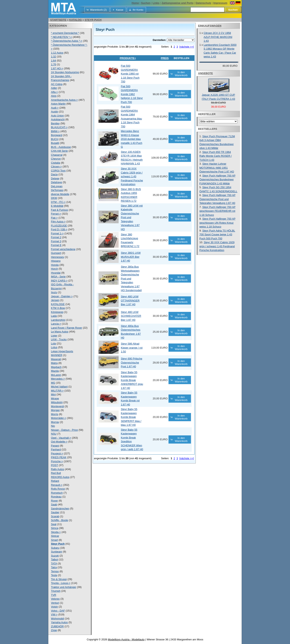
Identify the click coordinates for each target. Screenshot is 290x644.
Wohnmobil (57, 619)
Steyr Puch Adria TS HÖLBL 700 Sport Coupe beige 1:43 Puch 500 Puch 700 (217, 235)
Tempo (55, 571)
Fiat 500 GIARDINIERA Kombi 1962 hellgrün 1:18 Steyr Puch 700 (132, 94)
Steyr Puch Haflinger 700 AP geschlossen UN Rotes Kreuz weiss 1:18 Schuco (217, 223)
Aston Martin (58, 104)
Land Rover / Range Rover (67, 328)
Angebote (206, 73)
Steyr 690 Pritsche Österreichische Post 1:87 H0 (132, 363)
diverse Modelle (60, 194)
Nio (53, 426)
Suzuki (55, 556)
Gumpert (56, 253)
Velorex (55, 599)
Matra (54, 363)
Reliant (55, 481)
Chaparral (57, 155)
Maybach (56, 367)
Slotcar (55, 536)
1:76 (53, 64)
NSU (54, 434)
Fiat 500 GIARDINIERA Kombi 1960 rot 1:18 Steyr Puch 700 (130, 74)
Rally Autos (57, 469)
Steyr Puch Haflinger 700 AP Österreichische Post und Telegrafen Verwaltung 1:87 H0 (217, 199)
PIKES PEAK (59, 457)
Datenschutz (203, 3)
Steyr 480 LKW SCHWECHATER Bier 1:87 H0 (131, 316)
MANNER (57, 355)
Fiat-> (54, 218)
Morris (55, 414)
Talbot (54, 559)
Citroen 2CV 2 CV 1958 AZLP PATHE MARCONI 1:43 (218, 37)
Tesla (54, 575)
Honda (55, 265)
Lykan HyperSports (62, 351)
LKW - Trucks (59, 339)
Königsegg (57, 312)
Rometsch (57, 493)
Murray (55, 422)
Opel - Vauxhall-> (61, 438)
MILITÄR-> (57, 391)
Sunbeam (57, 552)
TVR (54, 595)
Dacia (54, 174)
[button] (97, 10)
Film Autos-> (58, 222)
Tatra (54, 567)
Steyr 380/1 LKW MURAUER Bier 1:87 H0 (131, 257)
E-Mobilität (57, 206)
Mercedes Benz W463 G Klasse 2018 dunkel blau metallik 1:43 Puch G (132, 139)
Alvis (54, 96)
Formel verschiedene (63, 249)
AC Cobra (57, 84)
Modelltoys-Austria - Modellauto (126, 639)
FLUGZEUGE (59, 226)
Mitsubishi (57, 402)
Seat (54, 524)
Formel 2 (56, 237)
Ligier (54, 336)
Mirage (55, 398)
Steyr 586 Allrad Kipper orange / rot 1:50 (132, 348)
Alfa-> (54, 92)
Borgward (57, 135)
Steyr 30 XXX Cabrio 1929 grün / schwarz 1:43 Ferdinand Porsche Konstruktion (132, 176)
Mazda (55, 371)
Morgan (55, 410)
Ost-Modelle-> (59, 442)
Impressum (220, 3)
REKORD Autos (60, 477)
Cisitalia (56, 163)
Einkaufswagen (210, 26)
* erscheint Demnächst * (65, 33)
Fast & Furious (60, 210)
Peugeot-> (57, 453)
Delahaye (56, 182)
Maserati (56, 359)
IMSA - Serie (58, 277)
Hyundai (56, 273)
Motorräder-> (59, 418)
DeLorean (57, 186)
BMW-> (55, 131)
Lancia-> (56, 324)
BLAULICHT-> (59, 127)
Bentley (55, 123)
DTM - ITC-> (58, 202)
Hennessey (57, 257)
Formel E (56, 245)
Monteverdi (57, 406)
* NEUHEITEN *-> (61, 37)
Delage (55, 178)
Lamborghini (58, 320)
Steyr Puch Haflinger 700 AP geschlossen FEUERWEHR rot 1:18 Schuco (217, 211)
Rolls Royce (58, 489)
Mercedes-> (58, 379)
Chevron (56, 159)
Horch (54, 269)
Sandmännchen (60, 508)
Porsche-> (57, 461)
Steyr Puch (93, 20)
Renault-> (57, 485)
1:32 (53, 57)
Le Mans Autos (60, 332)
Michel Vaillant (59, 387)
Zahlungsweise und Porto (177, 3)
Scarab (55, 516)
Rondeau (56, 497)
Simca (55, 528)
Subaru (55, 548)
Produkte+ (128, 58)
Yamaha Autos (59, 622)
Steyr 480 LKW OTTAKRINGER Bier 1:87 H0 (130, 300)
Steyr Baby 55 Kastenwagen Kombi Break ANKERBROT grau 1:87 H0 (132, 380)
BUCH (55, 139)
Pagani (55, 446)
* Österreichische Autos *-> (67, 41)
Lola (53, 343)
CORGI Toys (58, 171)
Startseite (58, 20)
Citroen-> (56, 167)
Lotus (54, 347)
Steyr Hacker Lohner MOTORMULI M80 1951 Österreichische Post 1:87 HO (217, 168)
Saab (54, 504)
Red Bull (56, 473)
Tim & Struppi (59, 579)
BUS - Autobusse (61, 147)
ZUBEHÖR (57, 626)
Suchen (146, 3)
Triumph (56, 591)
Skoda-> (56, 532)
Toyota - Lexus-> (61, 583)
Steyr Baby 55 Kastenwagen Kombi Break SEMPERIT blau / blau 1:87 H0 (131, 417)
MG (53, 383)
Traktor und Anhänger (64, 587)
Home (135, 3)
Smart (54, 540)
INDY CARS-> (59, 281)
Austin (55, 112)
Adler (54, 88)
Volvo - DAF (58, 611)
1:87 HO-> (57, 68)
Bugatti (55, 143)
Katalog (76, 20)
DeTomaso (57, 190)
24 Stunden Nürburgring (65, 72)
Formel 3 (56, 241)
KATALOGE (58, 304)
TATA (54, 563)
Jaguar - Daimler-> (62, 296)
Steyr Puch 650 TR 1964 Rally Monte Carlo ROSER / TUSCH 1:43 (215, 156)
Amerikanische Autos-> (64, 100)
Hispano (56, 261)
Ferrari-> (56, 214)
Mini (53, 394)
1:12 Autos (57, 53)
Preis (165, 58)
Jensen (55, 300)
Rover (54, 501)
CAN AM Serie (59, 151)
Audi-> (55, 108)
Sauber (55, 512)
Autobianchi (58, 119)
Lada (54, 316)
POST (54, 465)
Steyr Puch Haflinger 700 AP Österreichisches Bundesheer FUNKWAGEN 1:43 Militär (217, 180)
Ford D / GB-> (59, 229)
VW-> (54, 614)
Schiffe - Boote (60, 520)
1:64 (53, 61)
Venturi (55, 603)
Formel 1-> (57, 233)
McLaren (56, 375)
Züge (54, 630)
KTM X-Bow (58, 308)
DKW (54, 198)
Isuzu (54, 292)
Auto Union (57, 116)
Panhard (56, 449)
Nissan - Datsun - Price (64, 430)
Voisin (54, 607)
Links (156, 3)
